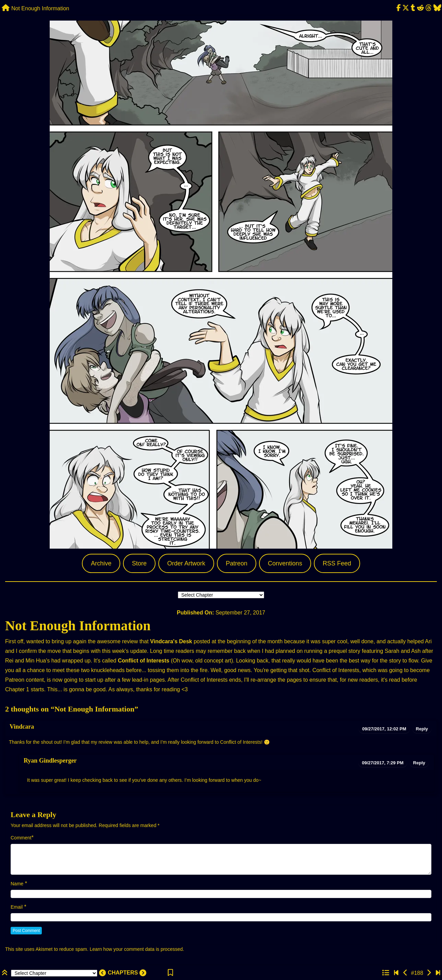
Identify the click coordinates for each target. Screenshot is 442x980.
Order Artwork (186, 563)
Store (139, 563)
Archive (101, 563)
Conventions (285, 563)
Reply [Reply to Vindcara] (422, 729)
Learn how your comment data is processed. (137, 949)
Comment (21, 838)
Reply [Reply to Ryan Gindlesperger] (419, 763)
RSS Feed (337, 563)
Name (17, 884)
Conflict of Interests (144, 661)
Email (17, 907)
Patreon (237, 563)
